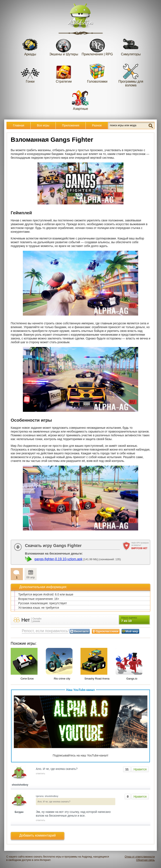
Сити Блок (27, 679)
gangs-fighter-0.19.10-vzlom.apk (58, 559)
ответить (40, 773)
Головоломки (97, 73)
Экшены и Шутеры (64, 46)
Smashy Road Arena (97, 679)
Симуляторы (131, 46)
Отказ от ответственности (140, 857)
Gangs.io (132, 679)
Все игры (43, 125)
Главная (19, 125)
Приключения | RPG (97, 46)
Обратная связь (145, 860)
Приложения (71, 125)
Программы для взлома (131, 75)
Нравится (140, 769)
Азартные (80, 100)
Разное (97, 125)
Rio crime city (62, 679)
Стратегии (64, 73)
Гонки (30, 73)
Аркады (30, 46)
